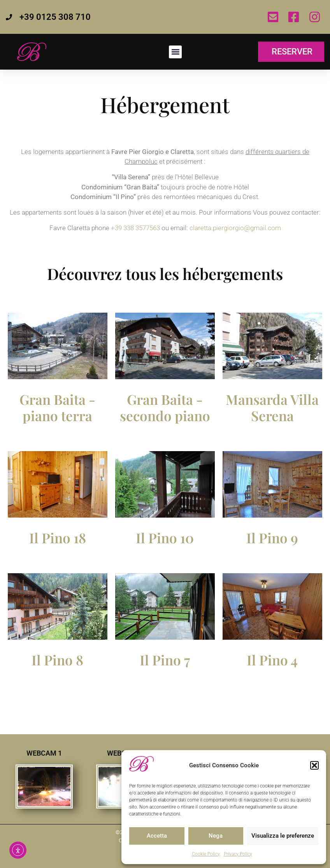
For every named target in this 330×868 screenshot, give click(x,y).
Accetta (157, 836)
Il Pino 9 (272, 538)
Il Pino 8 (57, 660)
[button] (314, 765)
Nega (216, 836)
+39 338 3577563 (135, 228)
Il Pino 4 (272, 660)
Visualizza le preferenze (283, 836)
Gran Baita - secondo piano (165, 407)
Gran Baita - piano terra (57, 407)
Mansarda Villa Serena (272, 407)
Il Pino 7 (165, 660)
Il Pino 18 (58, 538)
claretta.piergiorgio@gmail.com (235, 228)
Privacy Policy (238, 854)
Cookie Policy (206, 854)
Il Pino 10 (165, 538)
